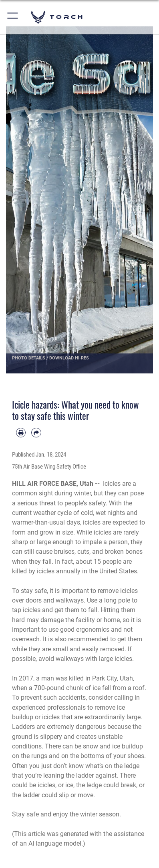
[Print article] (21, 433)
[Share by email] (36, 433)
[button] (13, 17)
